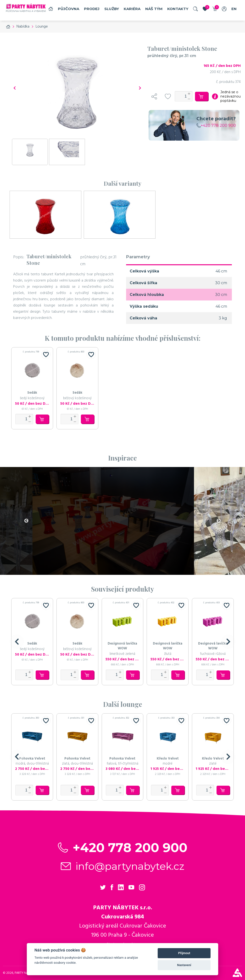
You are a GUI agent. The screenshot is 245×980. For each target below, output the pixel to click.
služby (112, 9)
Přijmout (184, 953)
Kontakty (178, 9)
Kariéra (132, 9)
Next (219, 521)
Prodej (92, 9)
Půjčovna (69, 9)
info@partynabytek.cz (130, 866)
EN (234, 9)
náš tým (154, 9)
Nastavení (184, 965)
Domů (51, 9)
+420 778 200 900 (216, 125)
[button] (17, 642)
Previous (26, 521)
